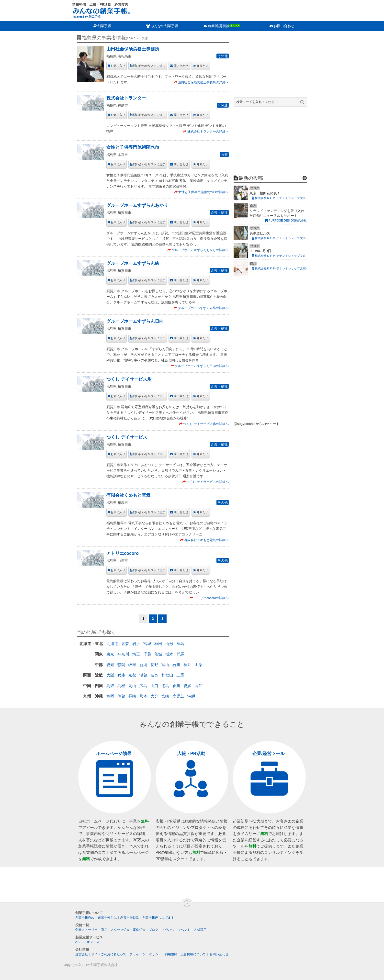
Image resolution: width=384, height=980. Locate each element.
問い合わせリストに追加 (149, 66)
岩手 (136, 644)
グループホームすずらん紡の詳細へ (203, 308)
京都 (132, 675)
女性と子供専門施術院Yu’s (133, 147)
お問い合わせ (284, 26)
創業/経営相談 (219, 26)
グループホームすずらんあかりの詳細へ (200, 250)
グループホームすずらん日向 (135, 321)
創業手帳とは (107, 918)
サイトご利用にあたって (109, 954)
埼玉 (136, 654)
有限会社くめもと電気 (128, 495)
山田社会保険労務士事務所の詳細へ (203, 82)
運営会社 (82, 954)
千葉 (147, 654)
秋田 (158, 644)
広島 (143, 686)
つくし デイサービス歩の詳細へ (206, 424)
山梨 (199, 665)
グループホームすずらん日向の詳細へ (202, 366)
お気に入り (118, 66)
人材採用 (200, 930)
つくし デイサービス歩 (129, 379)
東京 (110, 654)
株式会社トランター (126, 98)
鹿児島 (178, 696)
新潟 (143, 665)
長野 (154, 665)
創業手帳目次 (130, 918)
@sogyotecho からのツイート (257, 424)
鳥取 (110, 686)
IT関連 (223, 105)
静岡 (121, 665)
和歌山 (167, 675)
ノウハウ (168, 930)
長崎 (132, 696)
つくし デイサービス (127, 437)
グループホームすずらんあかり (137, 205)
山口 (154, 686)
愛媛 (187, 686)
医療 (224, 155)
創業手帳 (104, 26)
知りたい (203, 66)
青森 (125, 644)
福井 (187, 665)
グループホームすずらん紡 (133, 263)
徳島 (165, 686)
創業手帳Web (85, 918)
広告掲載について (193, 954)
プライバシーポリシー (146, 954)
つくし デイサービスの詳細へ (208, 482)
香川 (176, 686)
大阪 (110, 675)
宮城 (147, 644)
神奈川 (123, 654)
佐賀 (121, 696)
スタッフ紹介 (120, 930)
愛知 (110, 665)
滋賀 (143, 675)
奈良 (154, 675)
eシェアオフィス (87, 942)
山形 (169, 644)
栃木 (169, 654)
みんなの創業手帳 (164, 26)
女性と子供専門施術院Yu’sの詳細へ (203, 192)
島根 (121, 686)
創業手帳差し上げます (158, 918)
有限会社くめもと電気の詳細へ (206, 540)
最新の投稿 (251, 178)
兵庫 (121, 675)
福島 (180, 644)
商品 (104, 930)
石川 (176, 665)
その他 (223, 56)
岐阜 (132, 665)
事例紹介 (139, 930)
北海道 (112, 644)
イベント (184, 930)
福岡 (110, 696)
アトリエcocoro (123, 553)
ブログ (153, 930)
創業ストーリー (86, 930)
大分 (154, 696)
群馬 (180, 654)
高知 (199, 686)
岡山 (132, 686)
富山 (165, 665)
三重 (180, 675)
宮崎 (165, 696)
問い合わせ (181, 66)
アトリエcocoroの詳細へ (211, 598)
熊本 (143, 696)
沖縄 (191, 696)
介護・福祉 (219, 212)
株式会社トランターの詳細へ (208, 131)
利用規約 (171, 954)
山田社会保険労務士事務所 (133, 49)
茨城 (158, 654)
